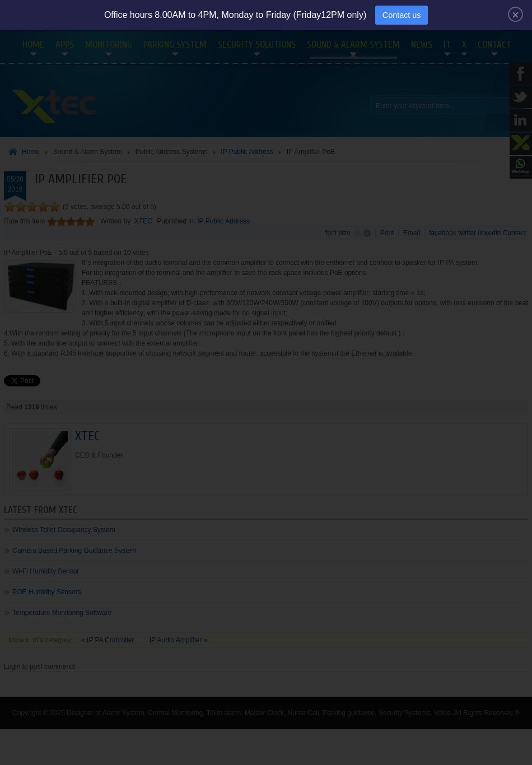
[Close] (515, 14)
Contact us (402, 15)
